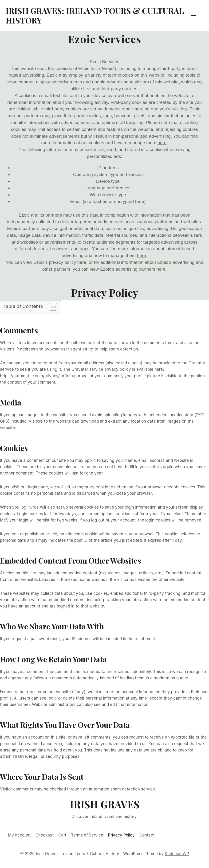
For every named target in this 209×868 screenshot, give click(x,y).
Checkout (45, 835)
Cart (62, 835)
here (162, 143)
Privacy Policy (121, 835)
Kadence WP (177, 854)
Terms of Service (87, 835)
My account (19, 835)
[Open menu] (196, 15)
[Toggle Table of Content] (51, 307)
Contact (147, 835)
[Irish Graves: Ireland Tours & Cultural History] (97, 16)
